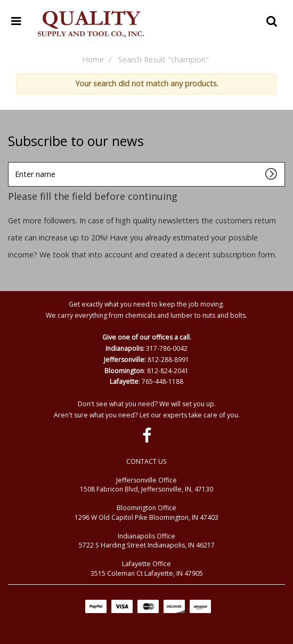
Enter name (11, 162)
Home (93, 59)
